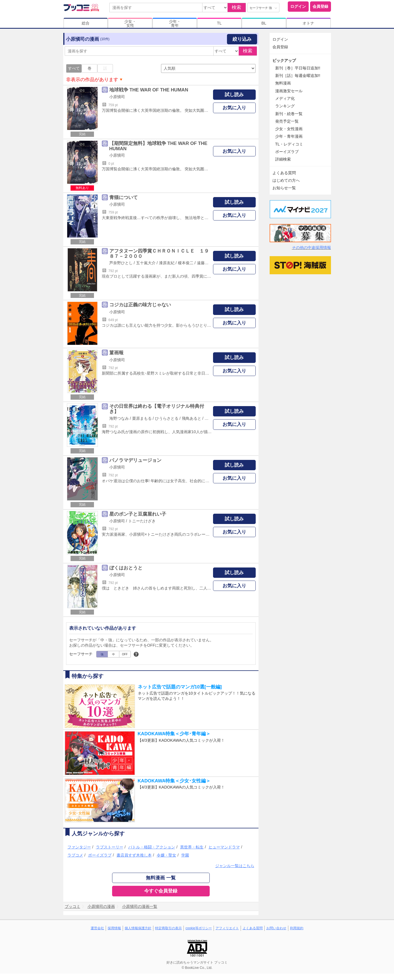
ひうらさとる (167, 418)
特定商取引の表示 (168, 928)
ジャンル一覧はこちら (235, 866)
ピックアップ (284, 60)
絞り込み (242, 39)
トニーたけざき (142, 521)
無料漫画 (283, 83)
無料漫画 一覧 (161, 878)
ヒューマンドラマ (224, 847)
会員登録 (320, 6)
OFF (125, 654)
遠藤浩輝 (205, 263)
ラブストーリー (110, 847)
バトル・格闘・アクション (152, 847)
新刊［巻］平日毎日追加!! (298, 68)
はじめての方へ (286, 180)
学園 (185, 855)
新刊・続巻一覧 (289, 114)
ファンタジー (79, 847)
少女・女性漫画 (289, 129)
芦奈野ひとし (121, 263)
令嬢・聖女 (166, 855)
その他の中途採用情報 (311, 248)
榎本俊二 (186, 263)
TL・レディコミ (289, 144)
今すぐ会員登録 (161, 891)
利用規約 (297, 928)
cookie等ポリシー (199, 928)
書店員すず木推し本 (134, 855)
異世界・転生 (192, 847)
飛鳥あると (192, 418)
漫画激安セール (289, 91)
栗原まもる (142, 418)
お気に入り (234, 108)
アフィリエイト (227, 928)
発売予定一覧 (287, 121)
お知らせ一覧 (284, 188)
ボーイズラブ (100, 855)
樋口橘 (211, 418)
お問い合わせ (276, 928)
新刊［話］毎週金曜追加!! (298, 76)
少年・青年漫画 (289, 136)
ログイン (298, 6)
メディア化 (285, 98)
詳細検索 (283, 159)
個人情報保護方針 (138, 928)
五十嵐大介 (146, 263)
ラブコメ (75, 855)
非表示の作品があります (92, 80)
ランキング (285, 106)
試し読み (234, 95)
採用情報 (114, 928)
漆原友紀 (167, 263)
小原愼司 (117, 97)
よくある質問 (284, 173)
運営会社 (97, 928)
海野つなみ (119, 418)
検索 (236, 7)
